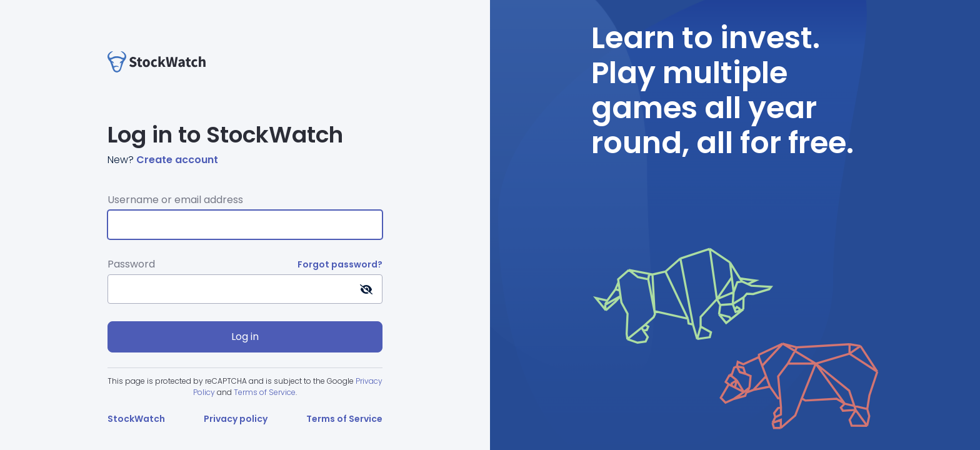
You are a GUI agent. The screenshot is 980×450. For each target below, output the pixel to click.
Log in (245, 337)
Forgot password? (340, 264)
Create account (177, 160)
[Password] (245, 289)
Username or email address (175, 200)
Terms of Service (265, 392)
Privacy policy (236, 419)
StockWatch (136, 419)
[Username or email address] (245, 225)
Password (131, 264)
